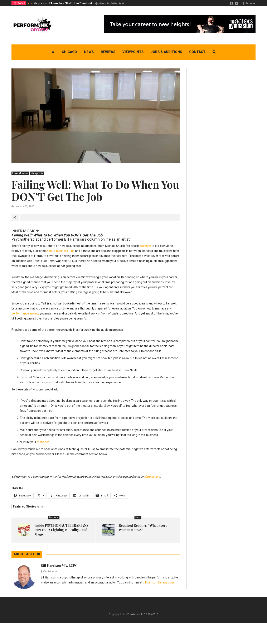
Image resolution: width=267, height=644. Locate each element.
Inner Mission (20, 173)
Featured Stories (29, 506)
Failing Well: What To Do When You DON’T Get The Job (95, 190)
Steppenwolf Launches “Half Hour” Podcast (63, 3)
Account (250, 3)
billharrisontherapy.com (158, 582)
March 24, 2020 (108, 4)
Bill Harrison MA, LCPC (59, 565)
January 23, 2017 (25, 206)
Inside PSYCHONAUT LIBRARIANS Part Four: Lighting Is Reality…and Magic (61, 530)
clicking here (152, 477)
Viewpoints (37, 173)
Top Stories (19, 3)
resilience (43, 442)
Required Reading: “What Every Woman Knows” (143, 528)
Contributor (50, 571)
